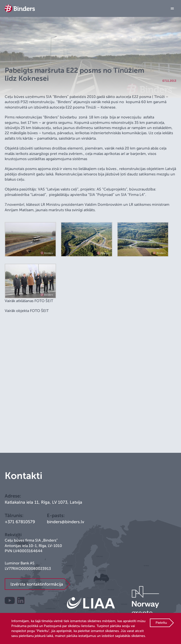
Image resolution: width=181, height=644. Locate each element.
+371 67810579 (20, 522)
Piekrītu (161, 623)
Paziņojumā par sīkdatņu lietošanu (69, 626)
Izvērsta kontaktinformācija (37, 584)
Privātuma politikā (25, 626)
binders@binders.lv (66, 522)
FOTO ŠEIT (44, 301)
